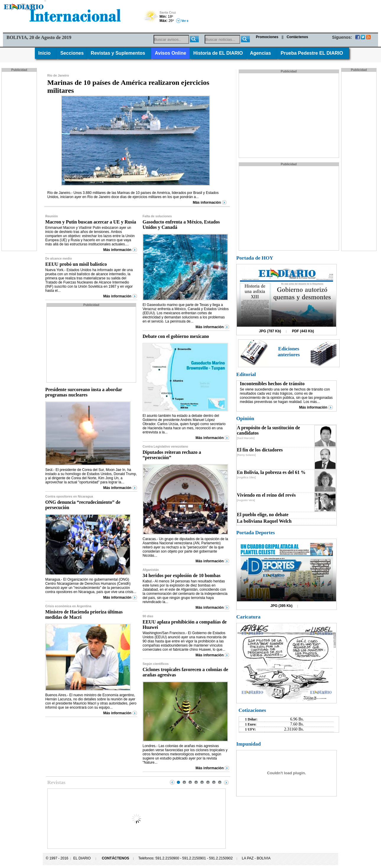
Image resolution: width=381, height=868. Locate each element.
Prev (172, 782)
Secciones (72, 53)
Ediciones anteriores (289, 352)
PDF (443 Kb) (303, 331)
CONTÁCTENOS (116, 858)
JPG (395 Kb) (282, 606)
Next (226, 782)
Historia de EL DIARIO (218, 53)
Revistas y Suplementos (119, 53)
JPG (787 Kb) (270, 331)
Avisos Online (170, 53)
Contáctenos (298, 37)
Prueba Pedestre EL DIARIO (313, 53)
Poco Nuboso (151, 18)
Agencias (262, 53)
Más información (207, 203)
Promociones (267, 37)
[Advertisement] (20, 161)
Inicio (46, 53)
